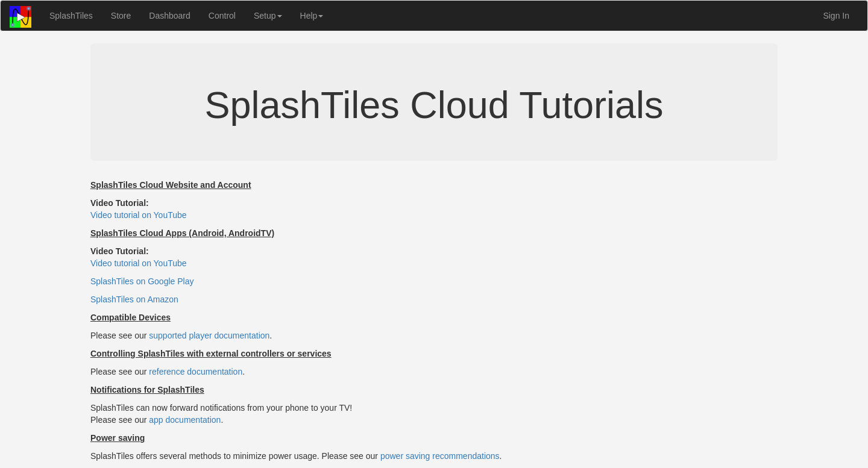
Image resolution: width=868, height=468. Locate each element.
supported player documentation (209, 335)
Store (121, 16)
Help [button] (312, 16)
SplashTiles (71, 16)
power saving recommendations (440, 456)
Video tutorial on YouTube (139, 215)
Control (222, 16)
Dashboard (170, 16)
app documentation (185, 420)
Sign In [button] (836, 16)
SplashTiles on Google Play (142, 281)
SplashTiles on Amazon (134, 299)
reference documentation (196, 372)
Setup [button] (268, 16)
